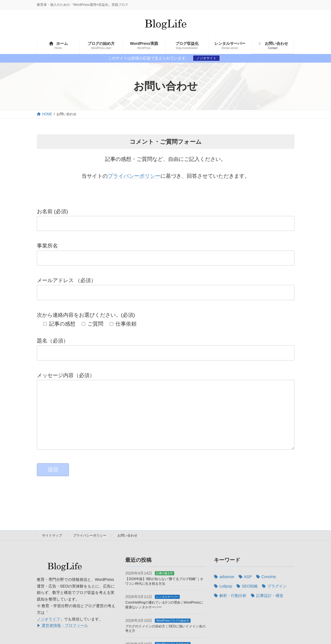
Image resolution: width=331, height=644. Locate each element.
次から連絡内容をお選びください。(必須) (86, 315)
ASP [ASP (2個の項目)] (248, 588)
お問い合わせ (127, 547)
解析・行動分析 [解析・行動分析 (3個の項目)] (233, 607)
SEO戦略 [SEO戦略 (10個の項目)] (250, 597)
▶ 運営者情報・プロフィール (63, 637)
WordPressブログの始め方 (173, 631)
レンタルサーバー (167, 608)
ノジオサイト (206, 58)
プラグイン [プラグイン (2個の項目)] (277, 597)
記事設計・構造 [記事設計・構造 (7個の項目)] (270, 607)
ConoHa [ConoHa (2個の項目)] (268, 588)
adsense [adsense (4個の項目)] (227, 588)
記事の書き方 (165, 584)
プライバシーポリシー (134, 176)
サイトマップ (52, 547)
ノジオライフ (48, 630)
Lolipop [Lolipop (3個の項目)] (226, 597)
